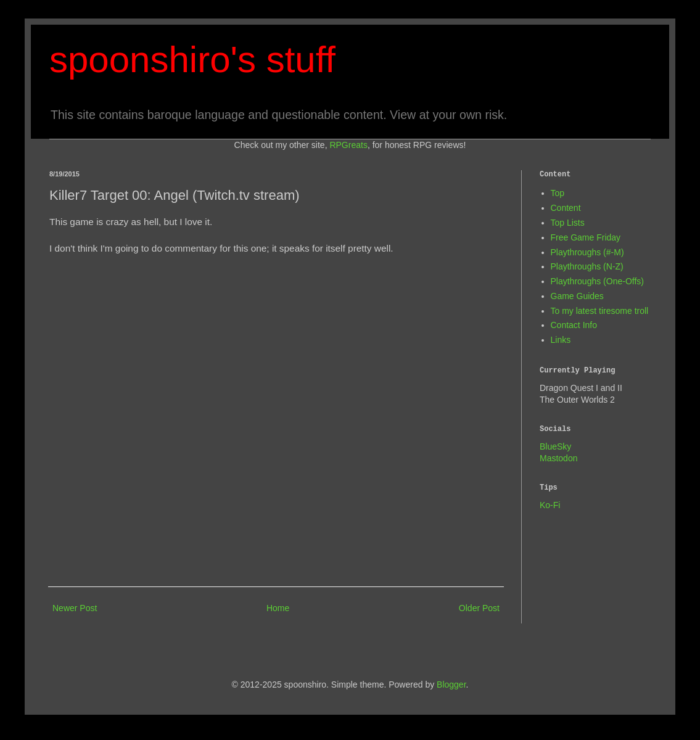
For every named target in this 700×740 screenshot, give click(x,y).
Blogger (451, 684)
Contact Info (574, 325)
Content (566, 208)
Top (558, 193)
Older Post (479, 608)
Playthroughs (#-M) (587, 252)
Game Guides (577, 296)
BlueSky (555, 446)
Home (278, 608)
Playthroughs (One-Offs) (597, 281)
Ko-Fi (550, 505)
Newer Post (75, 608)
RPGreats (348, 145)
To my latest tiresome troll (600, 311)
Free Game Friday (586, 237)
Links (561, 340)
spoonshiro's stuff (192, 60)
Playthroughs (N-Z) (587, 266)
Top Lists (568, 223)
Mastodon (558, 458)
